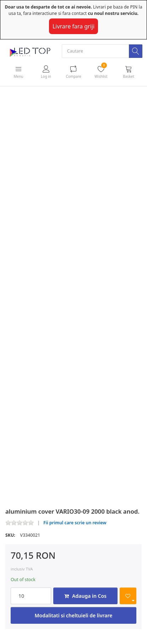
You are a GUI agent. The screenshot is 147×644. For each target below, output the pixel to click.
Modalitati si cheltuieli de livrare (74, 615)
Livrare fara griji (73, 26)
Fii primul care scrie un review (75, 523)
